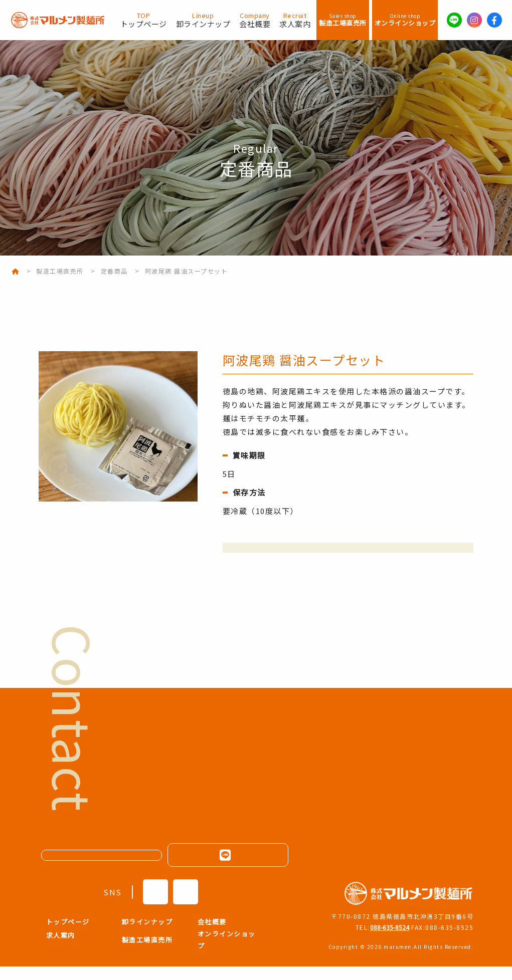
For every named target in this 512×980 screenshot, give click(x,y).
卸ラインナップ (203, 20)
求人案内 (295, 20)
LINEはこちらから (228, 868)
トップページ (144, 20)
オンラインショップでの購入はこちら (348, 554)
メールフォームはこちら (107, 869)
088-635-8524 (385, 940)
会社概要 (255, 20)
